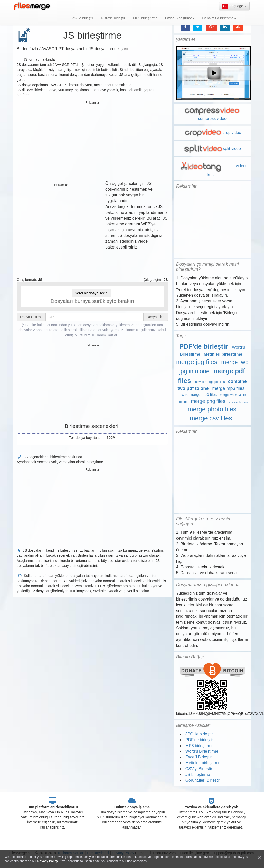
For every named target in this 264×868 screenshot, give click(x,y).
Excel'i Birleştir (199, 757)
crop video (212, 132)
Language (234, 6)
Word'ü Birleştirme (202, 751)
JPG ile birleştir (82, 18)
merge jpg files (197, 362)
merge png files (208, 401)
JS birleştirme (198, 774)
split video (212, 148)
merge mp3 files (228, 388)
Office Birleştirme (180, 18)
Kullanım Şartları (105, 335)
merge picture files (238, 402)
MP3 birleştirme (145, 18)
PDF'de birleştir (113, 18)
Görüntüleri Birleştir (203, 780)
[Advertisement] (92, 142)
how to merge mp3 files (197, 394)
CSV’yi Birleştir (199, 769)
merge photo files (212, 409)
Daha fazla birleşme (219, 18)
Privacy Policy (48, 861)
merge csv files (211, 418)
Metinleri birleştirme (223, 354)
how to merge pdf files (210, 382)
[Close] (259, 858)
